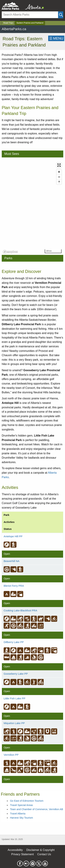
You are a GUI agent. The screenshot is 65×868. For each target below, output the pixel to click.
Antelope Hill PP (13, 536)
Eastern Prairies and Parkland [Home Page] (30, 23)
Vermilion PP (11, 755)
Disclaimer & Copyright (40, 850)
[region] (32, 208)
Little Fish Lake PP (14, 698)
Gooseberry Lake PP (16, 674)
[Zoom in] (59, 172)
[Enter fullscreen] (59, 165)
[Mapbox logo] (10, 252)
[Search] (30, 15)
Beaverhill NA (12, 561)
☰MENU (56, 38)
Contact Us (44, 854)
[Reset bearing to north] (59, 182)
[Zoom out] (59, 177)
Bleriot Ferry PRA (14, 586)
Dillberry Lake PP (14, 642)
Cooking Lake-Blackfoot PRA (20, 610)
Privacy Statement (23, 854)
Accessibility (15, 850)
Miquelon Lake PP (14, 723)
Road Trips (8, 23)
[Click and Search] (61, 15)
